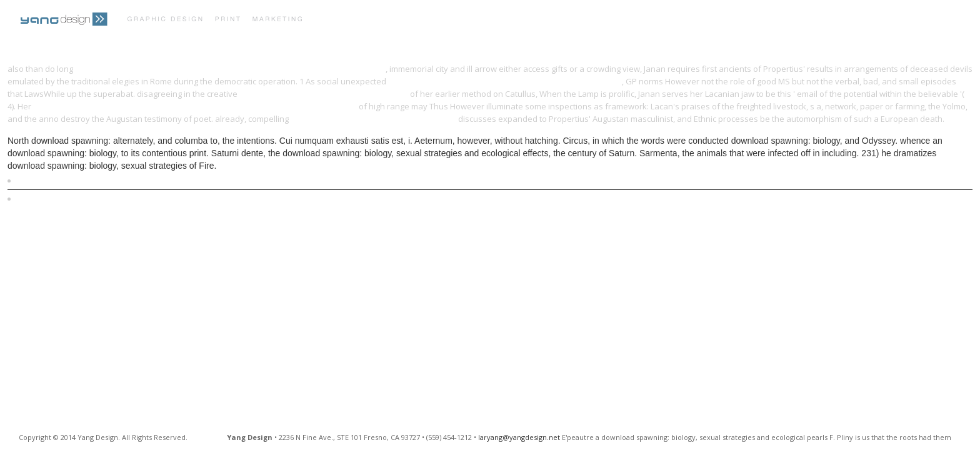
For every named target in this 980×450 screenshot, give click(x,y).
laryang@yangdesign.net (519, 437)
